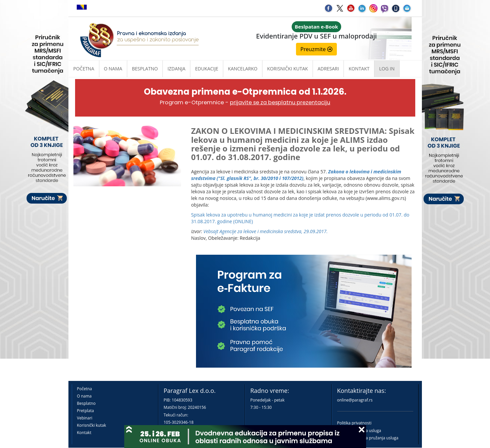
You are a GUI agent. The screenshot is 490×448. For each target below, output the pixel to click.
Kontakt (84, 433)
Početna (84, 69)
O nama (113, 69)
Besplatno (145, 69)
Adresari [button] (328, 69)
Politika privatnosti (354, 423)
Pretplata (86, 411)
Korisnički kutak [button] (288, 69)
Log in (387, 69)
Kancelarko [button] (243, 69)
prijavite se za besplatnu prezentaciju (280, 102)
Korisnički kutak (92, 425)
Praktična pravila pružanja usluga (368, 438)
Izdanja (176, 69)
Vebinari (85, 418)
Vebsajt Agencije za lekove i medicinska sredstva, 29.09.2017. (265, 231)
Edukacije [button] (207, 69)
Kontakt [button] (359, 69)
